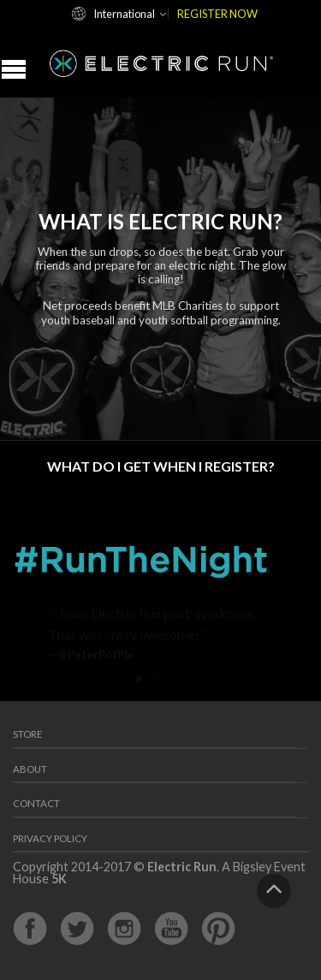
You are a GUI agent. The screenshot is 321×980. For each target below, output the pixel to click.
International (124, 14)
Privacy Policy (50, 838)
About (30, 769)
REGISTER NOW (217, 14)
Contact (36, 803)
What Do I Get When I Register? (161, 466)
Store (28, 734)
